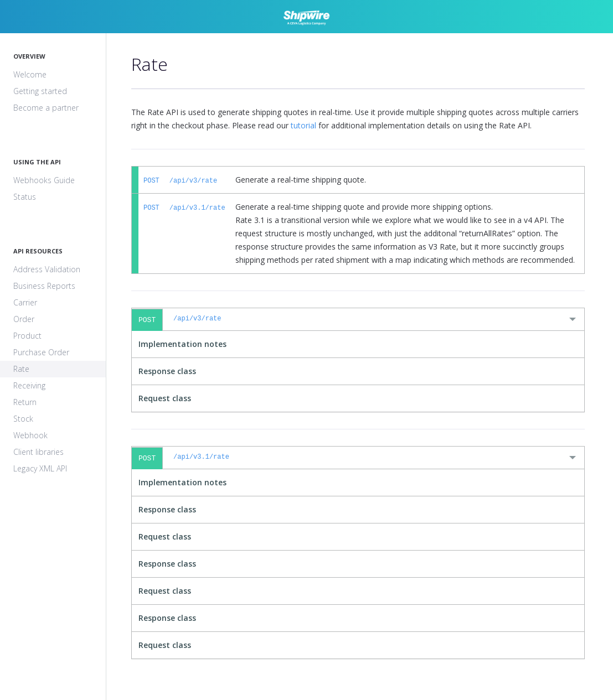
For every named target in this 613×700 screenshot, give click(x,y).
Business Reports (44, 286)
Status (25, 197)
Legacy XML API (40, 468)
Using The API (37, 162)
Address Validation (47, 269)
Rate (21, 369)
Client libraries (38, 452)
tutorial (303, 125)
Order (24, 319)
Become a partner (46, 108)
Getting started (40, 91)
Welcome (30, 74)
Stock (23, 419)
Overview (29, 56)
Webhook (30, 435)
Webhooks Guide (44, 180)
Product (27, 336)
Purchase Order (41, 352)
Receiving (29, 385)
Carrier (25, 302)
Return (25, 402)
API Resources (38, 251)
